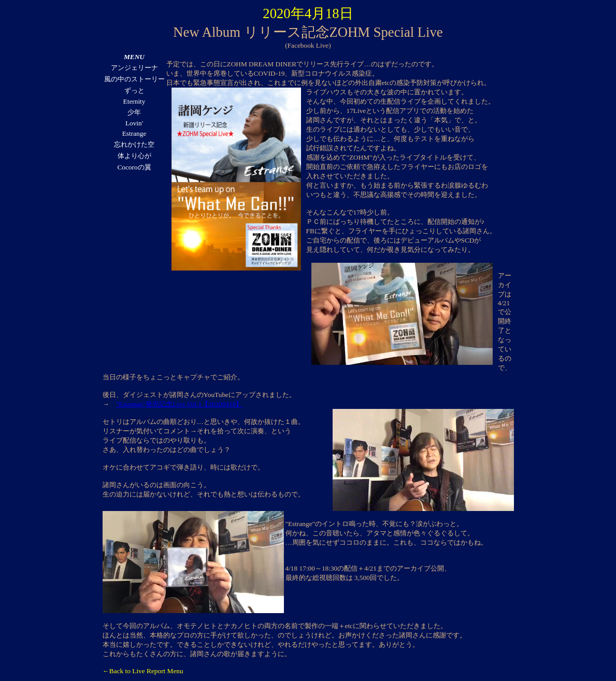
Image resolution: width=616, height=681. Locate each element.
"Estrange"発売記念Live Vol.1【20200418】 (180, 404)
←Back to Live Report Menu (143, 671)
